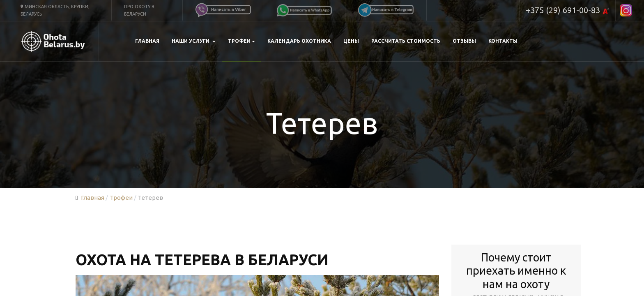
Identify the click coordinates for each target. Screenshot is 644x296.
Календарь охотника (299, 41)
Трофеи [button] (242, 41)
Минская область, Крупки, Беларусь (55, 10)
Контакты (503, 41)
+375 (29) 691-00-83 (568, 10)
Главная (147, 41)
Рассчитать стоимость (406, 41)
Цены (351, 41)
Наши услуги (194, 41)
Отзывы (464, 41)
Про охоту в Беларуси (139, 10)
